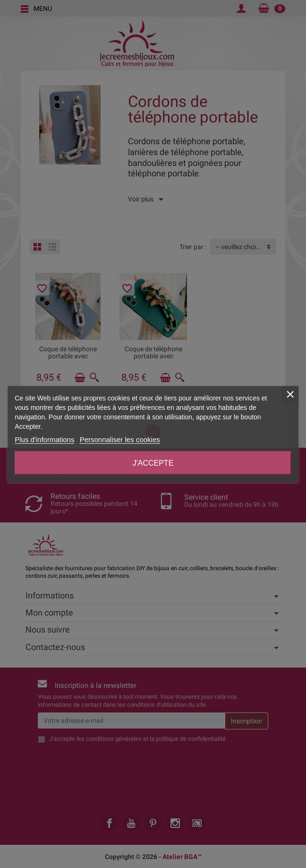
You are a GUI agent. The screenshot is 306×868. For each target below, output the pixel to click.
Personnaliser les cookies (120, 439)
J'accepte (153, 463)
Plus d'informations (44, 439)
